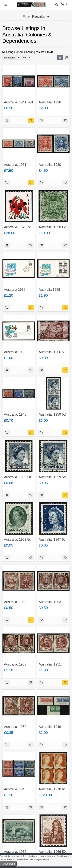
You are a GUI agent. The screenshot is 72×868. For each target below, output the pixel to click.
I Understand (8, 864)
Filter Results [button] (36, 17)
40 (24, 58)
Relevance (10, 58)
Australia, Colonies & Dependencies (27, 38)
